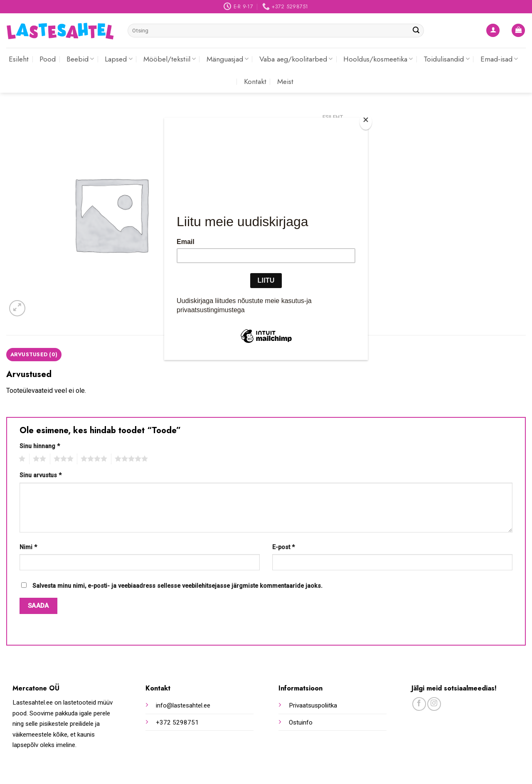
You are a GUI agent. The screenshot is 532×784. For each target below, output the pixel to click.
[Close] (366, 122)
